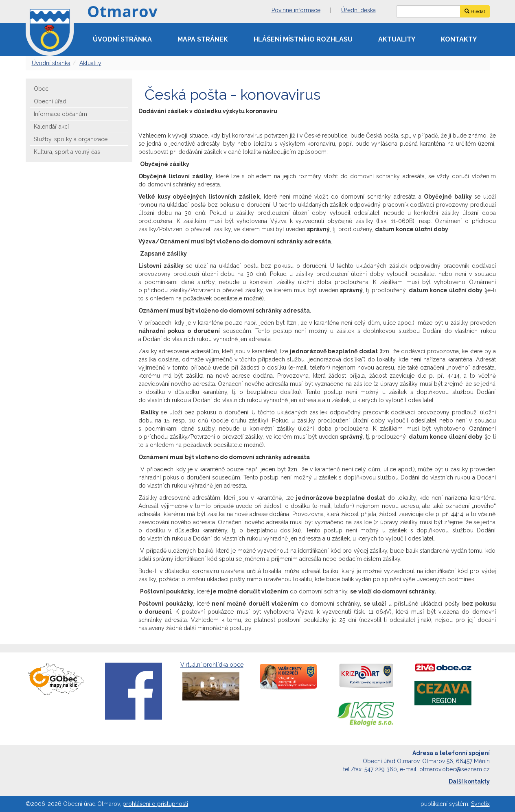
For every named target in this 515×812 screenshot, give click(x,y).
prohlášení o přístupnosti (155, 804)
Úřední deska (358, 10)
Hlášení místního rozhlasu (303, 39)
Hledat (475, 11)
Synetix (480, 804)
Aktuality (397, 39)
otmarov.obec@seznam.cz (455, 769)
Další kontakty (469, 781)
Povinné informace (296, 10)
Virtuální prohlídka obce (212, 682)
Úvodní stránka (122, 39)
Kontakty (459, 39)
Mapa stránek (203, 39)
